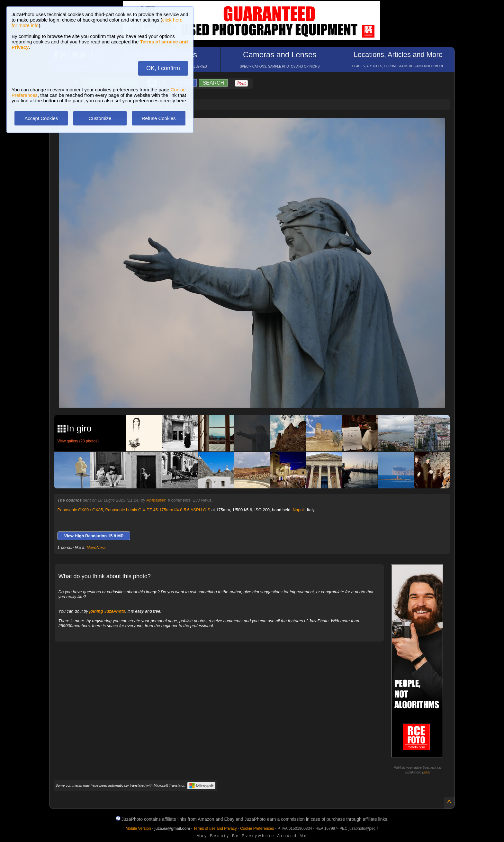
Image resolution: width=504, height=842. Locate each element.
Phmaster (156, 500)
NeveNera (96, 547)
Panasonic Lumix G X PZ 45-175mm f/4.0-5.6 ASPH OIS (158, 510)
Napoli (299, 510)
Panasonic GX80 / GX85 (80, 510)
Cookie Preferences (257, 828)
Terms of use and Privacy (215, 828)
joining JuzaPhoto (107, 611)
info (426, 772)
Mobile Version (138, 828)
